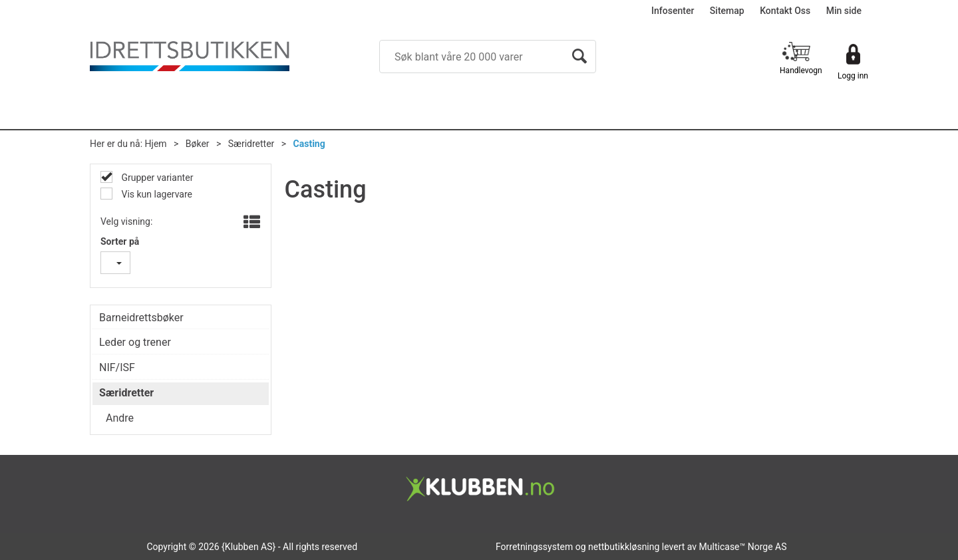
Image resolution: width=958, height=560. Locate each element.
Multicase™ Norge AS (743, 547)
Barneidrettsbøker (141, 318)
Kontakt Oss (785, 11)
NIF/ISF (117, 367)
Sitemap (727, 11)
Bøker (198, 144)
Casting (309, 144)
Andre (120, 418)
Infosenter (673, 11)
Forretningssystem (534, 547)
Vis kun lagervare (156, 194)
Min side (844, 11)
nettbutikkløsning (624, 547)
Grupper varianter (156, 178)
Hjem (156, 144)
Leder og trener (135, 342)
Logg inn (853, 76)
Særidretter (251, 144)
